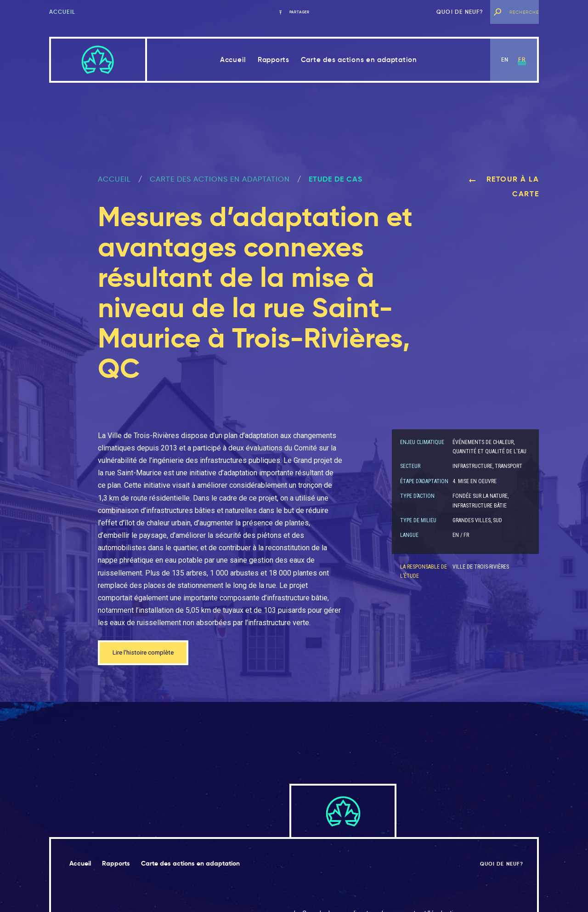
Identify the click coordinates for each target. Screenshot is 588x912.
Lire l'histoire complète (150, 654)
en (505, 60)
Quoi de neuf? (460, 12)
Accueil (62, 12)
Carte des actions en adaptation (359, 60)
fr (522, 60)
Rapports (274, 60)
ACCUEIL (114, 179)
